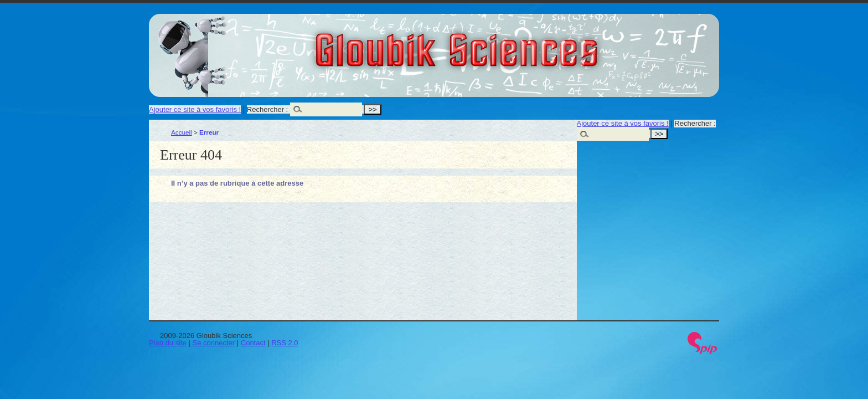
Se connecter (214, 343)
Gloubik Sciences (519, 43)
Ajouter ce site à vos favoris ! (195, 109)
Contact (253, 343)
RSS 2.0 (285, 343)
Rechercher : (267, 109)
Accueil (182, 132)
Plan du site (168, 343)
